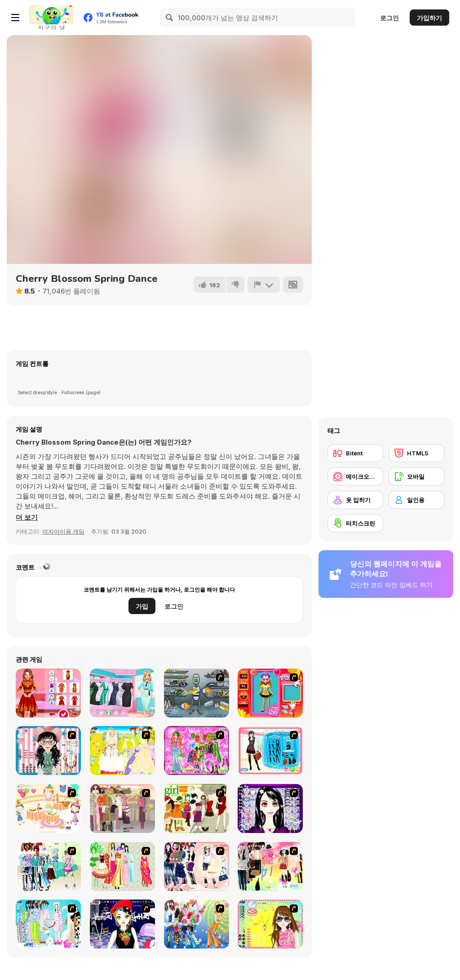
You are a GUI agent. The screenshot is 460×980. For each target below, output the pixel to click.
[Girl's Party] (48, 808)
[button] (27, 517)
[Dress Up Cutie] (48, 751)
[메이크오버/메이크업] (355, 477)
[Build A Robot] (197, 693)
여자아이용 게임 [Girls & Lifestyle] (63, 531)
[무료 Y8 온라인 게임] (51, 18)
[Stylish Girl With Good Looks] (122, 924)
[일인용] (416, 500)
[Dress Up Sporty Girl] (197, 866)
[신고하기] (264, 285)
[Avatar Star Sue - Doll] (270, 693)
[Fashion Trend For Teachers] (122, 808)
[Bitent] (355, 453)
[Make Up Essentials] (270, 808)
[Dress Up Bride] (122, 751)
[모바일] (416, 477)
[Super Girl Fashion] (197, 808)
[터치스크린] (355, 523)
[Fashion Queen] (270, 751)
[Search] (170, 18)
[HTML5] (416, 453)
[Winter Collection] (48, 866)
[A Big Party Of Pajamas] (48, 924)
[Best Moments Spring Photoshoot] (122, 693)
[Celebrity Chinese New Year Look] (48, 693)
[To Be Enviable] (270, 924)
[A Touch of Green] (197, 751)
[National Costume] (122, 866)
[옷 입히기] (355, 500)
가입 (142, 606)
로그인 (389, 18)
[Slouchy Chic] (270, 866)
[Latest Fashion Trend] (197, 924)
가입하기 (429, 18)
